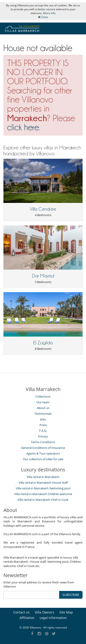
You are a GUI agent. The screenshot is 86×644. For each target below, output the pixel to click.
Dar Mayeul (43, 276)
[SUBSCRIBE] (31, 595)
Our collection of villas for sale (43, 459)
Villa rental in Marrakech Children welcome (43, 494)
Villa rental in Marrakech (43, 477)
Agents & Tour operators (43, 453)
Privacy (43, 436)
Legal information (53, 618)
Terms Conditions (43, 442)
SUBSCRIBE (71, 595)
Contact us (21, 612)
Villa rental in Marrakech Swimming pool (43, 488)
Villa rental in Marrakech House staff (43, 483)
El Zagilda (43, 343)
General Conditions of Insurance (43, 448)
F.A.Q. (43, 431)
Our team (43, 402)
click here (23, 127)
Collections (43, 396)
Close (43, 17)
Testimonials (43, 414)
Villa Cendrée (43, 209)
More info (49, 13)
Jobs (43, 419)
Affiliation (27, 618)
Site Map (66, 612)
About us (43, 408)
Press (43, 425)
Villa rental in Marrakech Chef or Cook (43, 500)
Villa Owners (44, 612)
